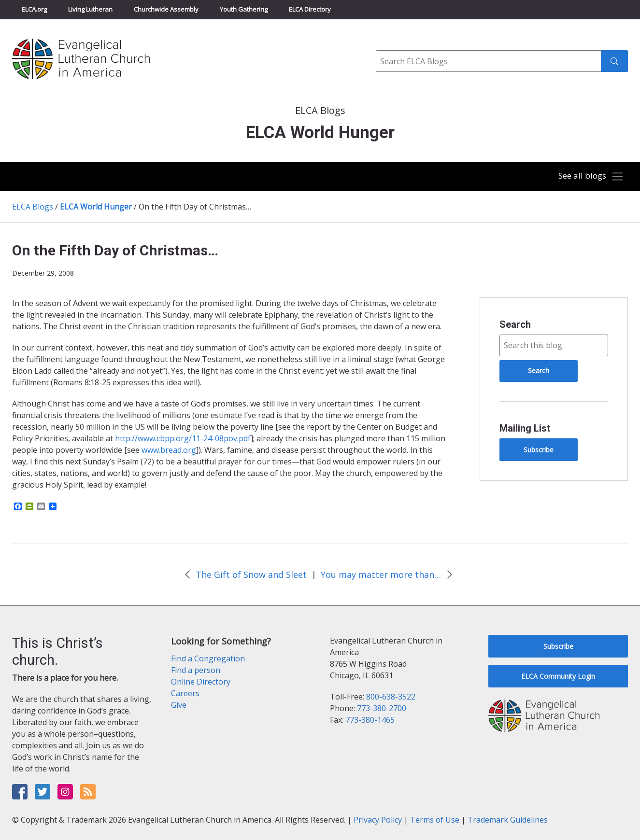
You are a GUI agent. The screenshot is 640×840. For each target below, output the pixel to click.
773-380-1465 (370, 720)
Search (515, 324)
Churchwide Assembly (166, 9)
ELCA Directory (310, 9)
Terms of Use (435, 820)
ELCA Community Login (558, 676)
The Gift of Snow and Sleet (251, 574)
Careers (185, 693)
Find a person (196, 670)
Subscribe (539, 450)
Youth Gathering (244, 9)
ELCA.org (34, 9)
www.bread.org (169, 450)
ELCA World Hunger (96, 207)
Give (179, 705)
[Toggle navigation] (589, 177)
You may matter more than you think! (381, 574)
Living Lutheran (90, 9)
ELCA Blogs (33, 207)
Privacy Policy (378, 820)
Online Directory (201, 682)
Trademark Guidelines (508, 820)
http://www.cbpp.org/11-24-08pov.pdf (183, 438)
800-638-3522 (391, 697)
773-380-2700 (382, 708)
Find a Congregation (208, 658)
